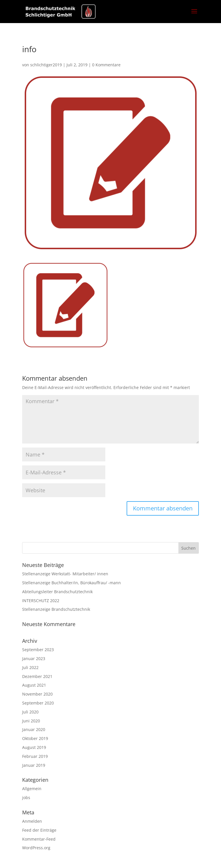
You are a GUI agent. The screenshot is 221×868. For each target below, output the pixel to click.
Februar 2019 (35, 756)
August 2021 (34, 685)
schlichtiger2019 (46, 65)
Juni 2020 (31, 721)
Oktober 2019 (35, 738)
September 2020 (38, 703)
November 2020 (37, 694)
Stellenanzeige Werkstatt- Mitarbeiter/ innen (65, 574)
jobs (26, 797)
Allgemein (32, 789)
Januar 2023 (34, 658)
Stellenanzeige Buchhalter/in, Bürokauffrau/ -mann (72, 583)
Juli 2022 (30, 667)
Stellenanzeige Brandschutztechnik (56, 609)
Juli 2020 (30, 712)
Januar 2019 (34, 765)
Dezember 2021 (37, 676)
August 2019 (34, 747)
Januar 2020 (34, 729)
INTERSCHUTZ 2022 (41, 601)
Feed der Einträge (39, 830)
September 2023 (38, 650)
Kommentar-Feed (39, 839)
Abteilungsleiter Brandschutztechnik (57, 592)
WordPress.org (36, 848)
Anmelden (32, 821)
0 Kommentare (106, 65)
